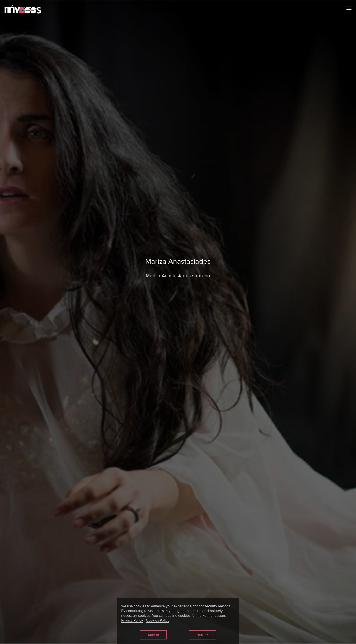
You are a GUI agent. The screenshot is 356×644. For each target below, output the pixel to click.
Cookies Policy (158, 620)
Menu (349, 7)
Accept (153, 635)
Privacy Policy (132, 620)
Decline (200, 635)
